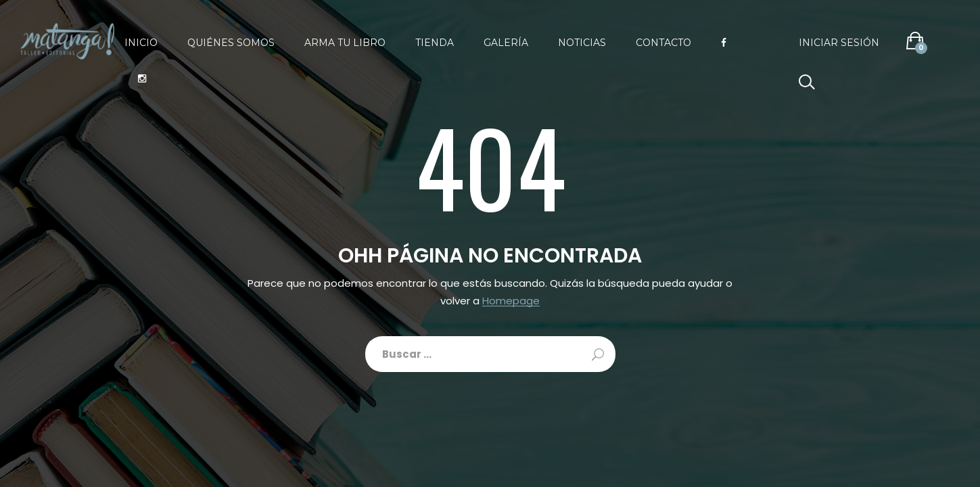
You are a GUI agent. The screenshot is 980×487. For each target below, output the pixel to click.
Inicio (141, 43)
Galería (506, 43)
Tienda (435, 43)
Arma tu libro (345, 43)
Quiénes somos (231, 43)
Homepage (511, 301)
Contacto (663, 43)
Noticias (582, 43)
